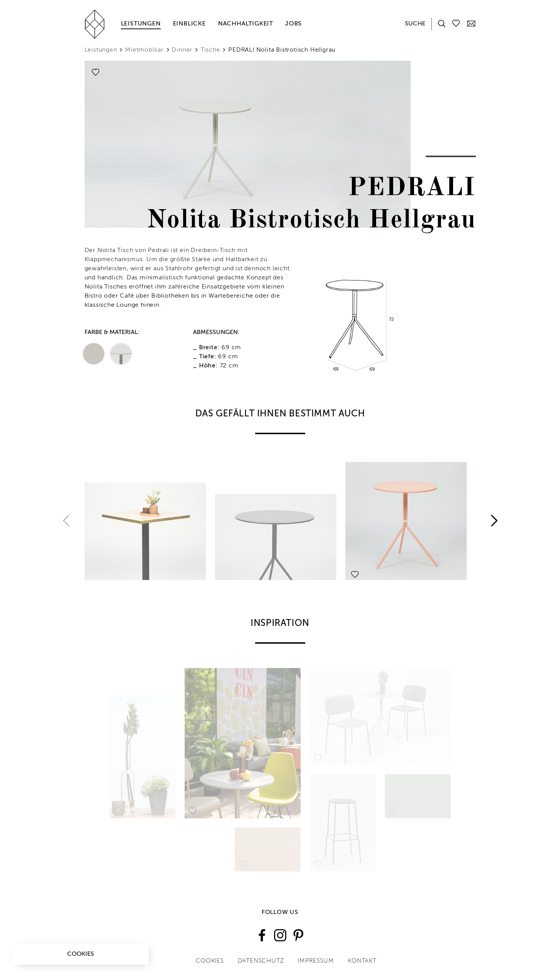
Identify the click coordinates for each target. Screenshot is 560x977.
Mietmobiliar (144, 50)
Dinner (182, 50)
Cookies (81, 954)
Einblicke (189, 24)
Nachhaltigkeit (245, 24)
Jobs (293, 24)
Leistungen (141, 24)
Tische (210, 50)
